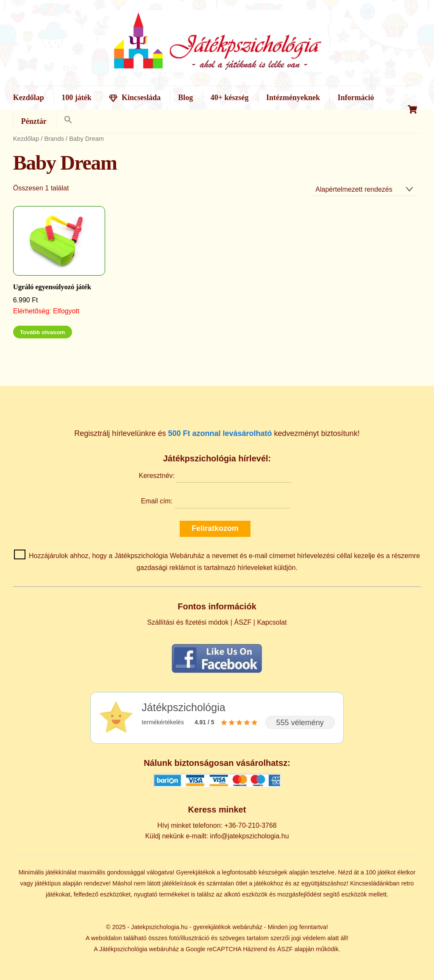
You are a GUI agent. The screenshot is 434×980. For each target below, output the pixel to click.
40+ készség (230, 98)
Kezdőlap (29, 98)
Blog (185, 98)
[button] (68, 120)
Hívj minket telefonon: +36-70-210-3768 (217, 825)
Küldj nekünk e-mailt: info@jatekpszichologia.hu (217, 836)
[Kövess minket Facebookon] (217, 673)
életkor (406, 872)
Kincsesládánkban (375, 883)
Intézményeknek (293, 98)
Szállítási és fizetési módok (188, 622)
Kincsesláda (135, 98)
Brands (54, 139)
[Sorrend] (365, 189)
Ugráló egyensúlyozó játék (52, 287)
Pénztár (34, 121)
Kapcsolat (272, 622)
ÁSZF (243, 622)
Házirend (255, 949)
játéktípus (48, 883)
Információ (356, 98)
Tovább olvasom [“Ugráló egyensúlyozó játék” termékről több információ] (42, 332)
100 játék (77, 98)
